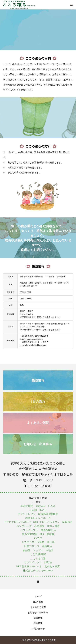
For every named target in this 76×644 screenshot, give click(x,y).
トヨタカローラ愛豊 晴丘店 (38, 542)
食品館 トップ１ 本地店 (38, 550)
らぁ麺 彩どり (38, 510)
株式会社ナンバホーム (38, 518)
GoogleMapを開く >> (29, 286)
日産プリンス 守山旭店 (38, 546)
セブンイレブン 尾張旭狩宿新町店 (38, 514)
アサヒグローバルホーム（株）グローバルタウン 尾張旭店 (38, 522)
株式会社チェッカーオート (38, 570)
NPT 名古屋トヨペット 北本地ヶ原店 (38, 566)
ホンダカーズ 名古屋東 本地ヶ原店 (38, 526)
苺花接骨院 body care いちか (38, 506)
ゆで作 (38, 538)
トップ (38, 596)
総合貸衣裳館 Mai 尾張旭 (38, 534)
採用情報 (38, 623)
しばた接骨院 (38, 554)
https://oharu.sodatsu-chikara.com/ (33, 345)
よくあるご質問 (38, 607)
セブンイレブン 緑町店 (38, 562)
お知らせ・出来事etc (38, 613)
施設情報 (38, 618)
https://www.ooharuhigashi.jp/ (31, 339)
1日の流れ (38, 602)
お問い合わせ (38, 629)
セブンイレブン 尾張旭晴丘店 (38, 530)
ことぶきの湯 (38, 558)
